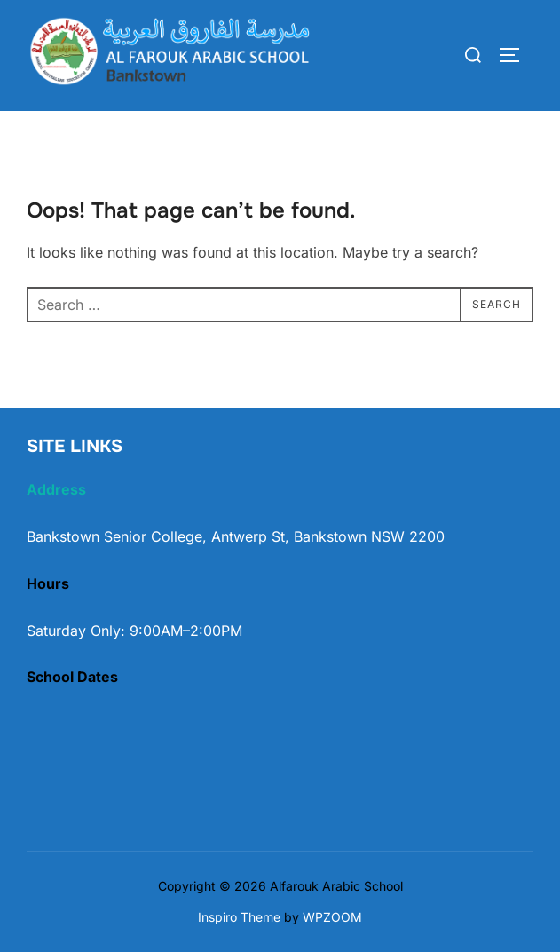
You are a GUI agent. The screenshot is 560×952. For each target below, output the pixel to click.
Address (56, 489)
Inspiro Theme (239, 917)
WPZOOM (332, 917)
